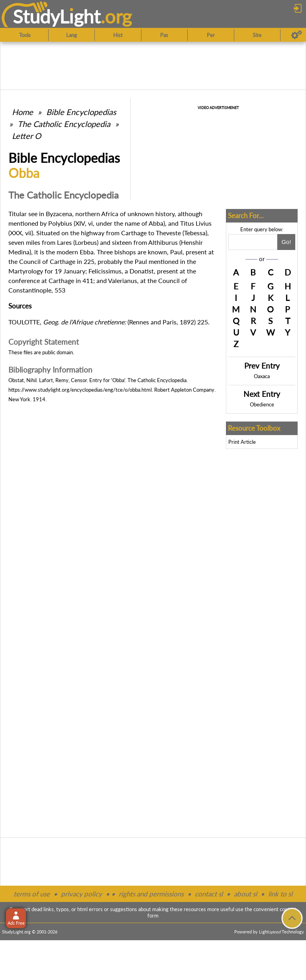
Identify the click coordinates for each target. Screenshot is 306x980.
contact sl (209, 894)
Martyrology (26, 271)
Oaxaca (262, 376)
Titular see (23, 214)
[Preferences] (297, 35)
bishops (125, 252)
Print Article (242, 442)
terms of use (32, 894)
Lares (64, 242)
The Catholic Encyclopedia (64, 124)
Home (23, 112)
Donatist (142, 271)
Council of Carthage (47, 261)
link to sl (280, 894)
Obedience (262, 404)
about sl (245, 894)
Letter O (26, 136)
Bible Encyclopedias (81, 112)
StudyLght (57, 16)
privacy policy (81, 894)
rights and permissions (151, 894)
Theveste (168, 233)
